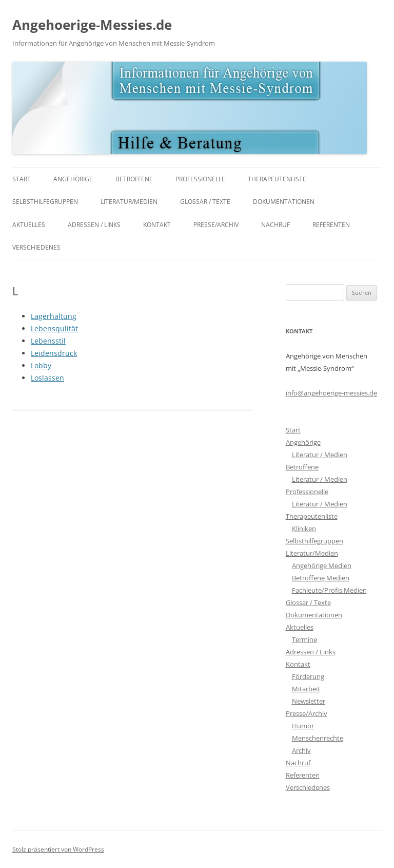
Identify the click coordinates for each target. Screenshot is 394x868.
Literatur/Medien (129, 202)
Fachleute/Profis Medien (329, 590)
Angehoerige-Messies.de (92, 25)
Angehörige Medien (322, 565)
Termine (304, 639)
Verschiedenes (36, 247)
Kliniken (304, 529)
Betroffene (134, 179)
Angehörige (73, 179)
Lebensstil (48, 341)
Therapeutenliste (277, 179)
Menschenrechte (318, 738)
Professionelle (200, 179)
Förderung (308, 676)
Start (22, 179)
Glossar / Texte (205, 202)
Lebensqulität (54, 328)
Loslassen (47, 378)
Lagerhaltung (54, 316)
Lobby (41, 365)
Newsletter (309, 701)
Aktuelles (29, 225)
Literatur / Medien (320, 455)
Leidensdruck (54, 353)
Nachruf (275, 225)
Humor (303, 726)
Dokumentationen (284, 202)
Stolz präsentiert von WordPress (58, 849)
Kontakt (157, 225)
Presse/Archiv (216, 225)
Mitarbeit (306, 689)
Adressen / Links (94, 225)
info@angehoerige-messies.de (331, 393)
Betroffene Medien (321, 578)
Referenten (331, 225)
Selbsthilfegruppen (45, 202)
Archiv (301, 750)
